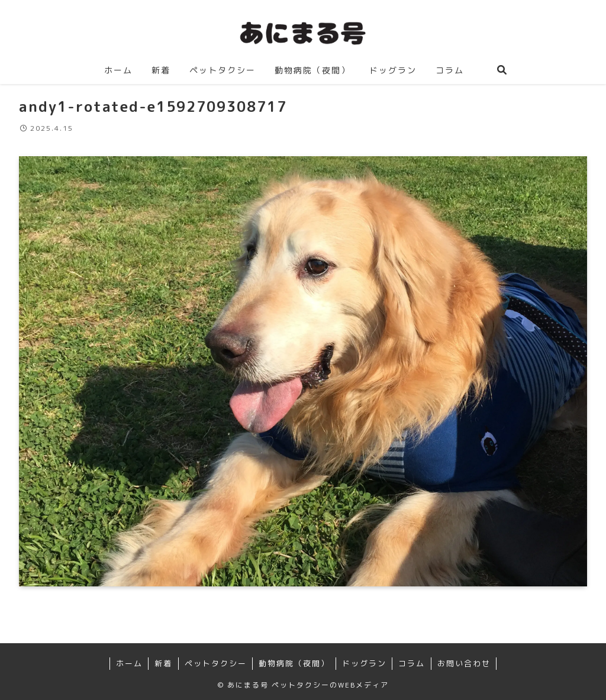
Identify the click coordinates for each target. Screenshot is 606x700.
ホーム (129, 663)
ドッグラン (364, 663)
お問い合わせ (464, 663)
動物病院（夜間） (294, 663)
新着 (163, 663)
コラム (412, 663)
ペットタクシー (216, 663)
